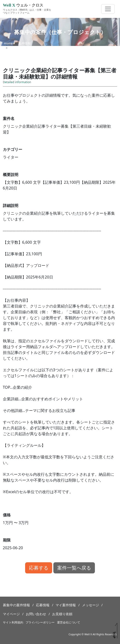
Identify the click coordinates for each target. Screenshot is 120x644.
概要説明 (11, 175)
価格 (7, 515)
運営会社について (69, 622)
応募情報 (43, 605)
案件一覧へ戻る (74, 568)
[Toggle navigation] (108, 9)
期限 (7, 540)
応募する (39, 568)
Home (8, 43)
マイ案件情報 (66, 605)
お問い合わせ (36, 614)
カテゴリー (13, 149)
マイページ (11, 614)
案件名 (9, 118)
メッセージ (91, 605)
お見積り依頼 (62, 614)
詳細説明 (11, 205)
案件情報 (25, 43)
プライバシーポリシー (40, 622)
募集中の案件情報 (16, 605)
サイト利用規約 (13, 622)
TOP (114, 635)
